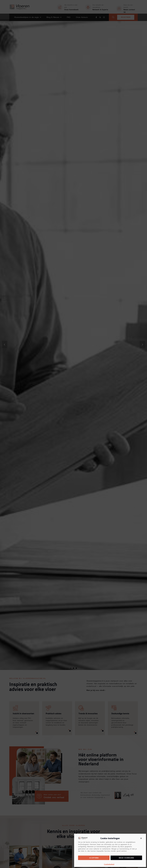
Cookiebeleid (109, 864)
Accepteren (94, 858)
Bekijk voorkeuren (126, 858)
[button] (141, 838)
